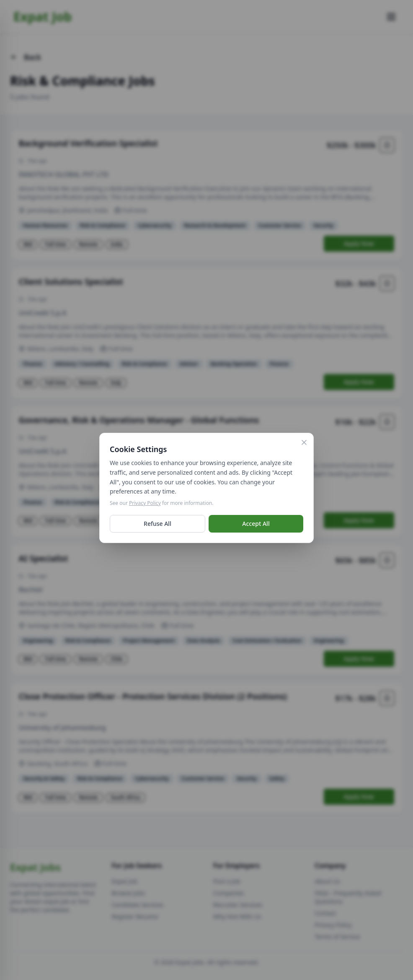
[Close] (304, 445)
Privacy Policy (145, 505)
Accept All (256, 526)
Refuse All (157, 526)
